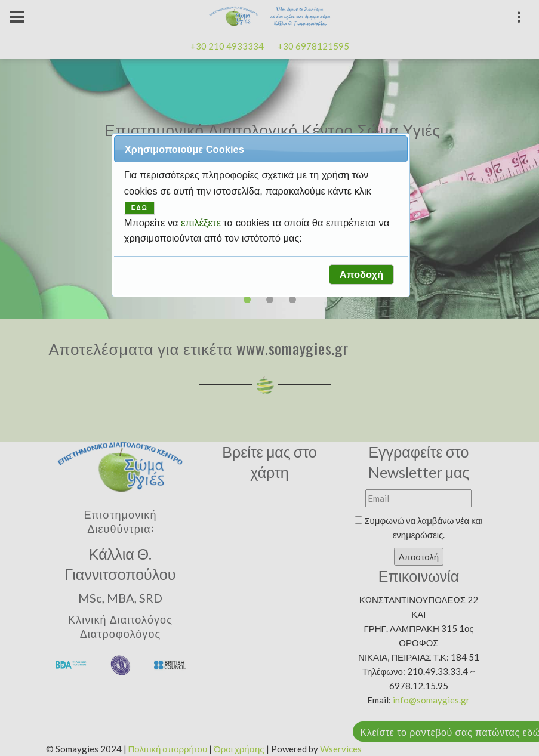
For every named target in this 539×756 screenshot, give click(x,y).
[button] (361, 274)
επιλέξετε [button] (202, 223)
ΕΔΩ (140, 208)
